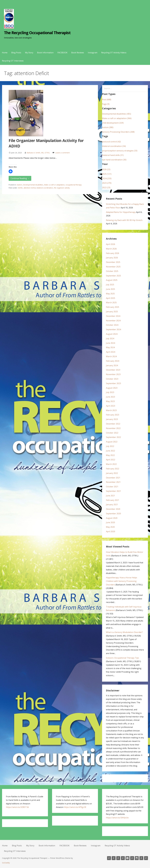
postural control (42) (111, 142)
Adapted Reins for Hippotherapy (121, 212)
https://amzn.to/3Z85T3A (17, 807)
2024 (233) (107, 178)
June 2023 (110, 397)
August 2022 (112, 442)
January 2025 (112, 312)
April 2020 (111, 531)
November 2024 (113, 321)
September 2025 (113, 276)
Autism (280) (108, 127)
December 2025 (113, 262)
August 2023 (112, 388)
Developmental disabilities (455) (117, 114)
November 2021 (113, 482)
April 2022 (111, 460)
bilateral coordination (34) (114, 146)
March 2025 (111, 303)
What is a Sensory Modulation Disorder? (124, 632)
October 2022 (112, 433)
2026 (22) (106, 169)
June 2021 (110, 496)
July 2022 (110, 446)
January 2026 (112, 258)
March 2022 (111, 464)
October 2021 (112, 487)
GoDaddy (6, 863)
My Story (29, 53)
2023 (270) (107, 183)
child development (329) (113, 123)
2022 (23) (106, 187)
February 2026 (113, 253)
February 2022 (113, 469)
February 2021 (113, 500)
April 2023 (111, 406)
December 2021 (113, 478)
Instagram (93, 53)
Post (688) (107, 100)
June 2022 (110, 451)
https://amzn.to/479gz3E (75, 807)
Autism (19, 185)
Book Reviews (78, 53)
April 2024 (111, 352)
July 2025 (110, 285)
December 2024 (113, 316)
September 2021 (113, 491)
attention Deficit (30, 188)
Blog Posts (16, 53)
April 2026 (111, 244)
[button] (11, 171)
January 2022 (112, 473)
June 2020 (110, 522)
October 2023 (112, 379)
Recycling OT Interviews (13, 61)
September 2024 (113, 329)
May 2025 (110, 294)
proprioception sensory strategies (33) (120, 151)
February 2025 (113, 307)
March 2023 (111, 410)
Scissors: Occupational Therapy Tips (122, 658)
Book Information (45, 53)
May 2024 (110, 347)
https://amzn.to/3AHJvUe (117, 818)
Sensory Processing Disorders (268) (118, 132)
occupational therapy (74, 185)
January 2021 (112, 505)
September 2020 (113, 514)
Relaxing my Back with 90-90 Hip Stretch (124, 220)
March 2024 (111, 356)
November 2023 (113, 374)
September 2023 (113, 383)
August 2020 (112, 518)
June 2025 (110, 289)
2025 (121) (107, 174)
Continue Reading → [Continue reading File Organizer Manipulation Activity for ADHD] (20, 178)
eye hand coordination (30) (114, 160)
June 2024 (110, 343)
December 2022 (113, 424)
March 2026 (111, 249)
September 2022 (113, 437)
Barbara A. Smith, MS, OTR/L (38, 153)
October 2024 (112, 325)
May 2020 (110, 527)
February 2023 (113, 415)
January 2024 (112, 365)
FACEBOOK (62, 53)
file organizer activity (62, 188)
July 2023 (110, 392)
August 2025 (112, 280)
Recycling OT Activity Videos (114, 53)
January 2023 (112, 419)
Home (5, 53)
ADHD (20, 188)
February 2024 (113, 361)
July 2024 (110, 338)
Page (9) (106, 104)
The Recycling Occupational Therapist (37, 33)
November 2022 (113, 428)
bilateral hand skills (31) (113, 155)
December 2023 (113, 370)
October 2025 (112, 271)
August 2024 (112, 334)
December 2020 (113, 509)
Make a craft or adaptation (54, 185)
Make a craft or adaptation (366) (117, 118)
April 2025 (111, 298)
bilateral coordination (45, 188)
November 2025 (113, 267)
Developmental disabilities (33, 185)
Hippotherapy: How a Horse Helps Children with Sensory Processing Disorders (122, 581)
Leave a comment (62, 153)
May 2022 (110, 455)
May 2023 (110, 401)
